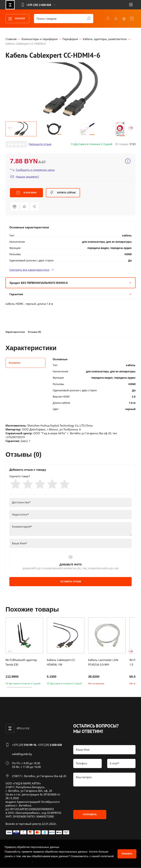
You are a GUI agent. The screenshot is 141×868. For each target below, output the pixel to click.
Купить (63, 193)
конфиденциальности (18, 861)
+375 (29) (24, 745)
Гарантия (70, 294)
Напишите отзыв (40, 144)
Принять (127, 854)
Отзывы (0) (35, 332)
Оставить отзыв (71, 582)
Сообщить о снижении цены (32, 170)
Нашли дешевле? (25, 176)
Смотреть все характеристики (32, 269)
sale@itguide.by (22, 754)
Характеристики (15, 332)
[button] (10, 128)
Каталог (16, 19)
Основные (15, 363)
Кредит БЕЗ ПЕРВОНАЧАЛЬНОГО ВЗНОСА (70, 283)
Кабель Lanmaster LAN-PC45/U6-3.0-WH (103, 662)
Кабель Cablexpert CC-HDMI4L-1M (61, 662)
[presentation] (101, 798)
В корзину (27, 193)
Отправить (90, 815)
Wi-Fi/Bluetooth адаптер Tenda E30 (21, 662)
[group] (70, 89)
